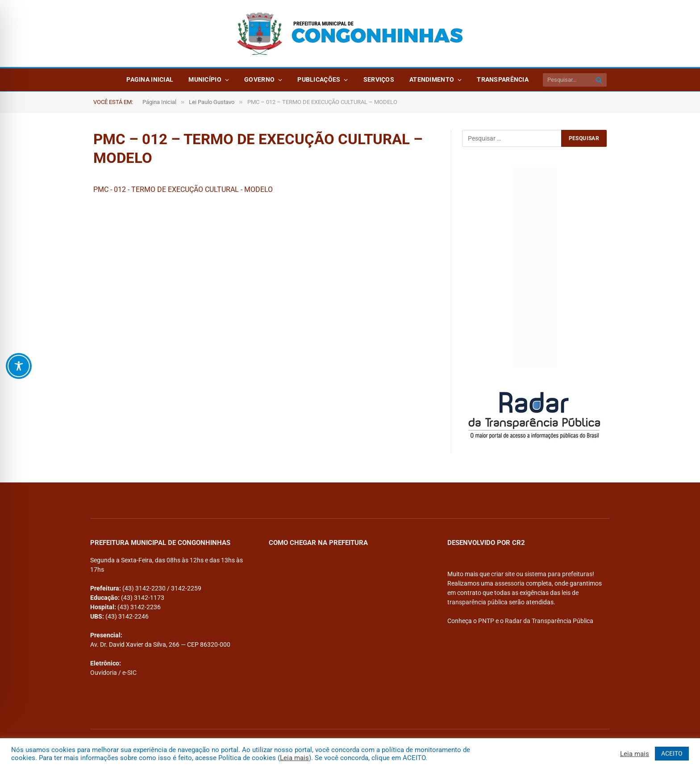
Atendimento (432, 79)
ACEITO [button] (672, 753)
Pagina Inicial (150, 79)
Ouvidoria (104, 673)
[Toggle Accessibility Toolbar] (19, 366)
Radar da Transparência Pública (549, 621)
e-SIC (129, 673)
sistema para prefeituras (558, 574)
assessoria (510, 583)
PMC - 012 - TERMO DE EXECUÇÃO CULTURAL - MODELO (183, 189)
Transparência (503, 79)
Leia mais (294, 758)
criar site (503, 574)
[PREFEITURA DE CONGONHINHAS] (347, 616)
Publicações (319, 79)
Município (205, 79)
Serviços (379, 79)
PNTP (486, 621)
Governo (259, 79)
